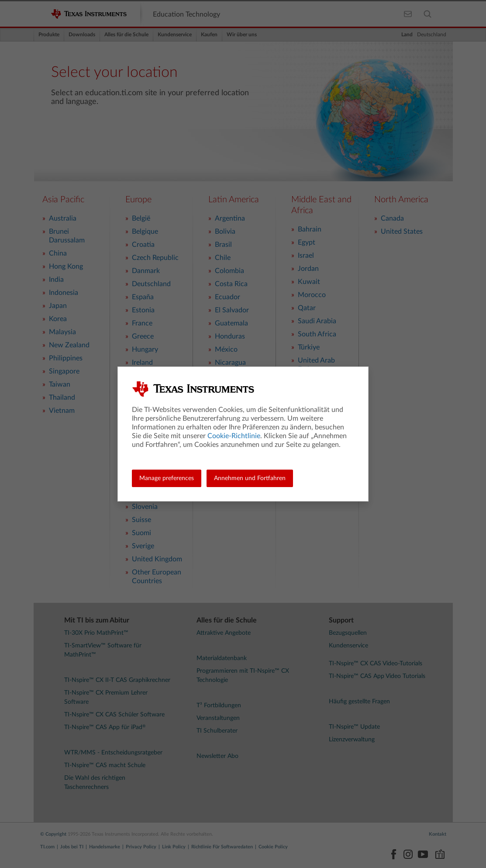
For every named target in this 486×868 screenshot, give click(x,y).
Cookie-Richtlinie (234, 436)
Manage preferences (167, 478)
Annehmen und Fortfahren (250, 478)
